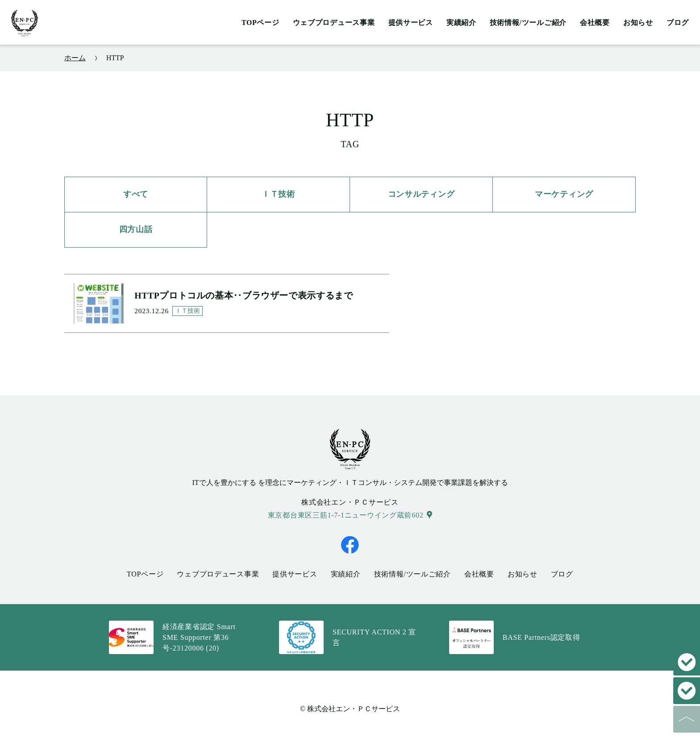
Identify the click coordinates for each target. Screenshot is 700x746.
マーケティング (564, 194)
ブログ (678, 23)
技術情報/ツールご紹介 (528, 23)
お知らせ (638, 23)
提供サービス (411, 23)
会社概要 (595, 23)
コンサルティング (421, 194)
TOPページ (260, 23)
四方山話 (136, 229)
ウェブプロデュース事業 (334, 23)
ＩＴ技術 (278, 194)
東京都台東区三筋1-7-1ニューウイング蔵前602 (346, 514)
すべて (136, 194)
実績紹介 (461, 23)
